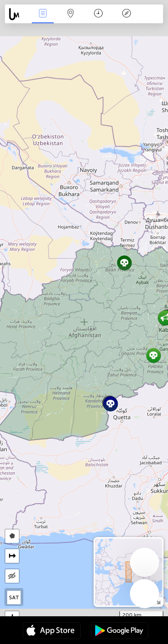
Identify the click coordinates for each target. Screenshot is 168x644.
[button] (124, 263)
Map (71, 14)
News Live (43, 14)
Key (126, 14)
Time (98, 14)
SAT (14, 597)
